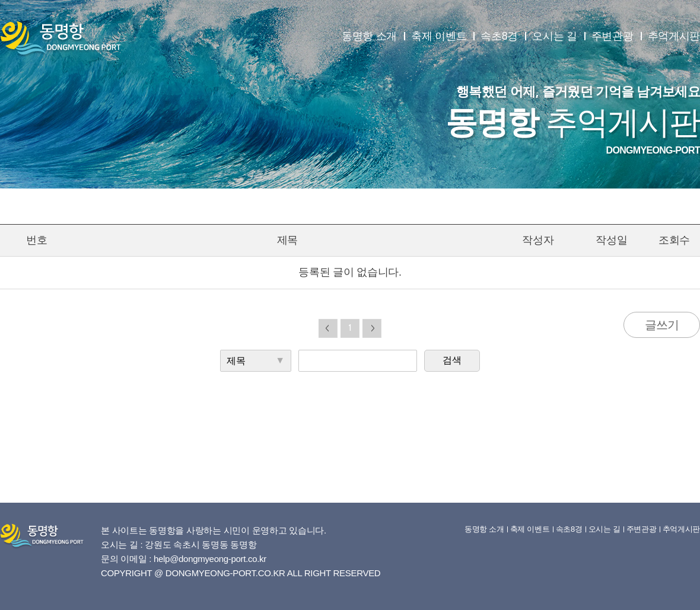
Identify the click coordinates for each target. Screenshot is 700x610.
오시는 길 (555, 36)
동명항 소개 (369, 36)
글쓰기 (662, 325)
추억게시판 (674, 36)
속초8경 (499, 36)
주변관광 (612, 36)
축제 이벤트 (439, 36)
